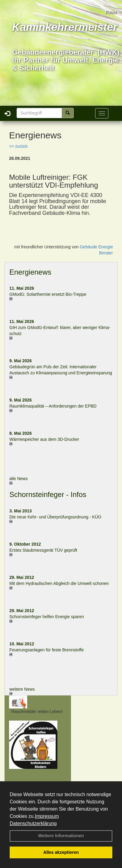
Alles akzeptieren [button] (61, 852)
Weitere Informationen (61, 836)
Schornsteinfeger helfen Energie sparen (47, 617)
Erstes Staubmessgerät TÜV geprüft (43, 550)
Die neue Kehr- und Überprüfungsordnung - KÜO (55, 517)
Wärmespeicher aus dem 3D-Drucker (44, 439)
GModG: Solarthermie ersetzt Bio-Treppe (48, 294)
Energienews (30, 272)
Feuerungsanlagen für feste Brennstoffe (47, 650)
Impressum (47, 816)
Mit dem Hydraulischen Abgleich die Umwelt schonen (59, 583)
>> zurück (18, 146)
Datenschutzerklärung (33, 823)
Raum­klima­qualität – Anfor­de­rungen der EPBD (53, 406)
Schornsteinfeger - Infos (48, 494)
